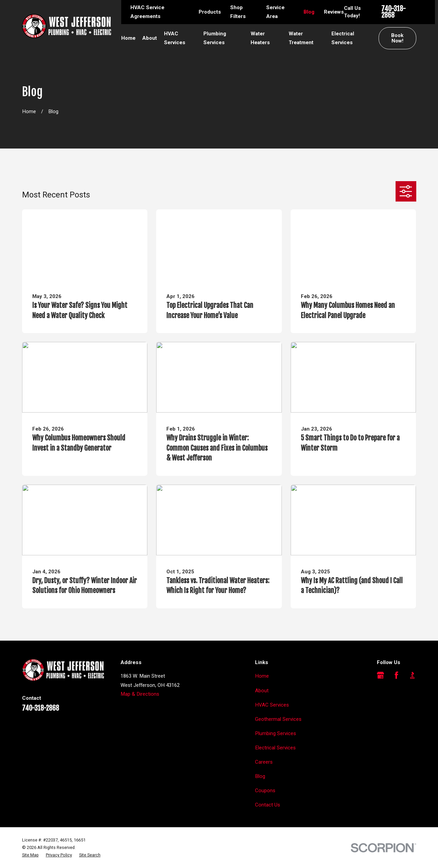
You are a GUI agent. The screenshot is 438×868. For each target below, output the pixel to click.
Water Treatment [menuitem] (301, 38)
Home (262, 676)
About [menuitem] (150, 38)
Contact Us (268, 805)
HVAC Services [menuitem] (175, 38)
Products (210, 12)
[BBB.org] (412, 675)
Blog (309, 12)
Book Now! (397, 38)
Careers (264, 762)
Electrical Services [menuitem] (343, 38)
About (262, 691)
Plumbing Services (276, 733)
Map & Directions (140, 694)
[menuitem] (30, 855)
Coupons (265, 791)
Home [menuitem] (128, 38)
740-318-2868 (394, 12)
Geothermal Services (278, 719)
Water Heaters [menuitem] (260, 38)
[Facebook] (396, 675)
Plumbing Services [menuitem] (215, 38)
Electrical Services (275, 748)
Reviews (334, 12)
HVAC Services (272, 705)
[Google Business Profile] (380, 675)
